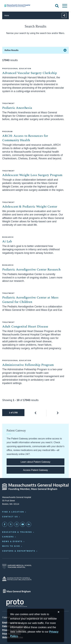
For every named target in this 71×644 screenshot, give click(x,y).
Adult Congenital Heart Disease (25, 327)
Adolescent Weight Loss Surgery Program (32, 175)
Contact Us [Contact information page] (10, 517)
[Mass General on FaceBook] (5, 524)
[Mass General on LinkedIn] (29, 524)
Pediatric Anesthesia (17, 108)
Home (7, 16)
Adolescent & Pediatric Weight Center (30, 207)
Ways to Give (11, 546)
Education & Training (17, 532)
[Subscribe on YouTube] (23, 524)
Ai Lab (7, 241)
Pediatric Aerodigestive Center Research (31, 270)
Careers (8, 537)
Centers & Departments (19, 551)
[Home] (24, 6)
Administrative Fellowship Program (28, 365)
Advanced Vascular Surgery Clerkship (29, 73)
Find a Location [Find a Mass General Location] (13, 512)
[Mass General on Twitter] (11, 524)
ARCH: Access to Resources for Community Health (25, 138)
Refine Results (11, 50)
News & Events (12, 541)
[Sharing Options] (64, 15)
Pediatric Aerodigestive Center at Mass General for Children (30, 300)
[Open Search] (57, 6)
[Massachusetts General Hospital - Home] (35, 487)
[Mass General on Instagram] (17, 524)
